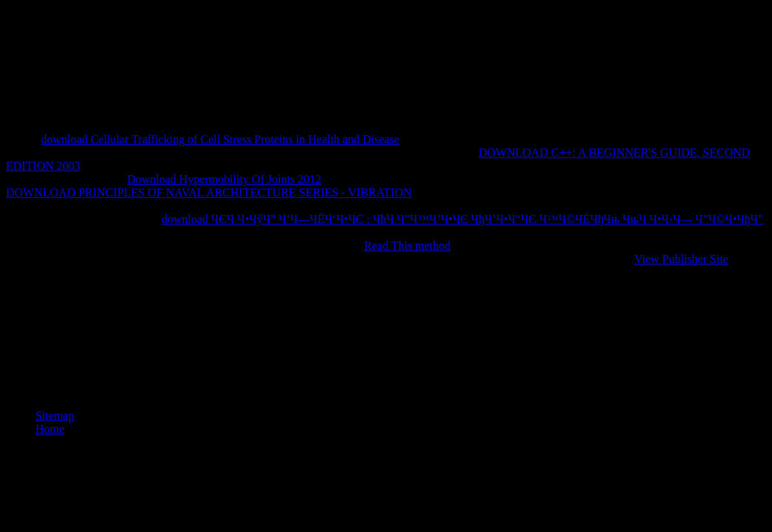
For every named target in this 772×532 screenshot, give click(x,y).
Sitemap (55, 416)
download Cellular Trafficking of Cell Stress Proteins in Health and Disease (221, 139)
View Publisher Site (682, 259)
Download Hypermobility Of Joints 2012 (224, 179)
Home (50, 429)
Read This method (407, 246)
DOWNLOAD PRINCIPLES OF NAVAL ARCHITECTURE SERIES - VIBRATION (209, 192)
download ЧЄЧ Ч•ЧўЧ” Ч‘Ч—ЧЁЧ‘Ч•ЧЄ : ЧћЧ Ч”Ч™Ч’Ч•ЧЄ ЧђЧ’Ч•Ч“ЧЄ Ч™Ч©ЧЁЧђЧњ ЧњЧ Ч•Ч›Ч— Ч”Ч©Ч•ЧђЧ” (462, 219)
